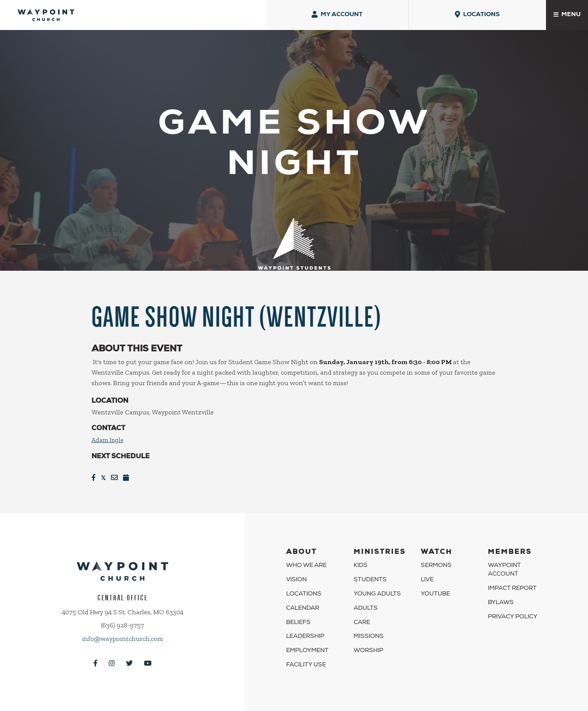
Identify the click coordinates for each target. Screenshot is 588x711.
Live (427, 574)
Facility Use (306, 660)
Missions (369, 631)
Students (370, 574)
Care (362, 617)
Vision (296, 574)
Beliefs (298, 617)
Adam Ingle (108, 434)
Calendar (303, 603)
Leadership (305, 631)
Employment (307, 645)
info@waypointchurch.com (123, 633)
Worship (368, 645)
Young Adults (377, 589)
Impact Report (512, 583)
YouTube (435, 589)
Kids (361, 560)
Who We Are (306, 560)
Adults (366, 603)
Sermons (436, 560)
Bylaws (501, 597)
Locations (304, 589)
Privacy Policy (513, 611)
